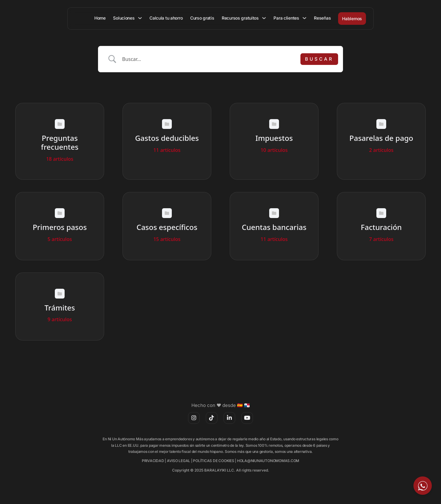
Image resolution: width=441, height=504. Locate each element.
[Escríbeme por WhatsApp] (423, 486)
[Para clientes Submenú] (305, 18)
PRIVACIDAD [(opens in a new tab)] (153, 461)
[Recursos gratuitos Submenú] (265, 18)
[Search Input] (209, 59)
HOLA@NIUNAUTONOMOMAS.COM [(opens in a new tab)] (268, 461)
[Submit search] (319, 59)
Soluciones (126, 18)
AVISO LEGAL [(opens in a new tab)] (179, 461)
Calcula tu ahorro (168, 18)
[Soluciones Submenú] (142, 18)
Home (103, 18)
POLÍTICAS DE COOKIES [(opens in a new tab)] (213, 461)
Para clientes (287, 18)
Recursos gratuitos (241, 18)
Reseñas (322, 18)
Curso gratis (204, 18)
